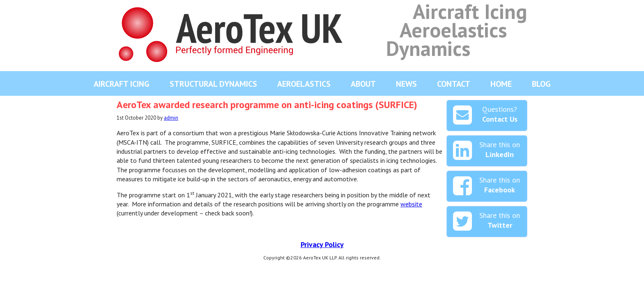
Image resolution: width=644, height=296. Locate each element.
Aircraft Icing (122, 84)
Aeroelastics (304, 84)
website (411, 204)
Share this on (486, 151)
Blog (541, 84)
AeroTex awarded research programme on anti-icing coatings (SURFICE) (267, 105)
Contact (454, 84)
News (406, 84)
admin (171, 118)
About (363, 84)
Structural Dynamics (213, 84)
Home (501, 84)
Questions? (485, 116)
